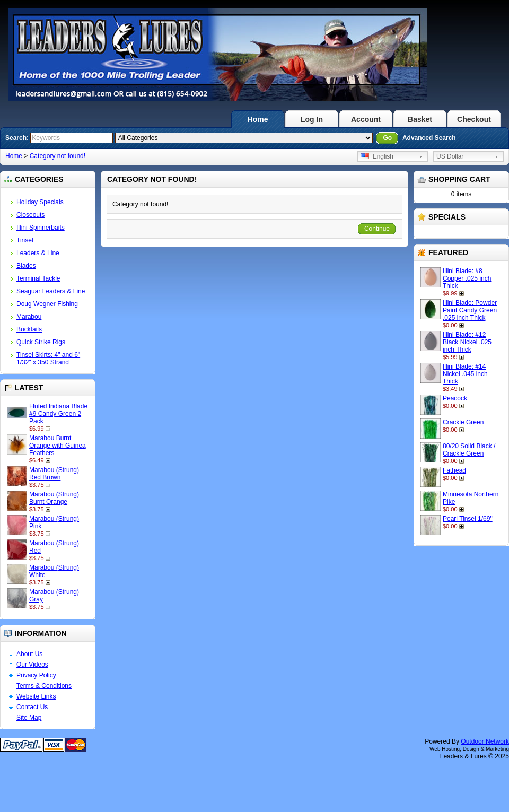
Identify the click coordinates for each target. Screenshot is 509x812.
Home (258, 119)
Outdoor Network (485, 741)
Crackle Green (463, 422)
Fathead (454, 470)
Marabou (29, 317)
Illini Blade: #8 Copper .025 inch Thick (467, 278)
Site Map (29, 718)
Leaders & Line (38, 253)
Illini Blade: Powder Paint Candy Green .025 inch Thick (470, 310)
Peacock (455, 398)
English (377, 156)
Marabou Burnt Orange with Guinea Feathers (58, 446)
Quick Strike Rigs (41, 342)
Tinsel (25, 240)
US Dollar (450, 156)
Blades (26, 266)
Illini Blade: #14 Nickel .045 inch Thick (465, 374)
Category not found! (58, 156)
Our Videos (32, 665)
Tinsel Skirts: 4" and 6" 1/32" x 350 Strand (48, 359)
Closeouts (30, 215)
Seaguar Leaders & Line (51, 291)
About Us (29, 654)
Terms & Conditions (44, 686)
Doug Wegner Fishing (47, 304)
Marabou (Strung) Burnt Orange (54, 498)
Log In (312, 119)
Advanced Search (429, 138)
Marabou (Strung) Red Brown (54, 474)
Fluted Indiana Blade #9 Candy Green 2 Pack (58, 414)
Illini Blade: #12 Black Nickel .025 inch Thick (467, 342)
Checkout (474, 119)
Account (366, 119)
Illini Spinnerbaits (41, 228)
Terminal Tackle (38, 278)
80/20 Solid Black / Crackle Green (469, 450)
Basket (420, 119)
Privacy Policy (36, 675)
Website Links (36, 696)
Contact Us (32, 707)
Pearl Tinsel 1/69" (468, 519)
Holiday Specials (40, 202)
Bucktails (29, 329)
